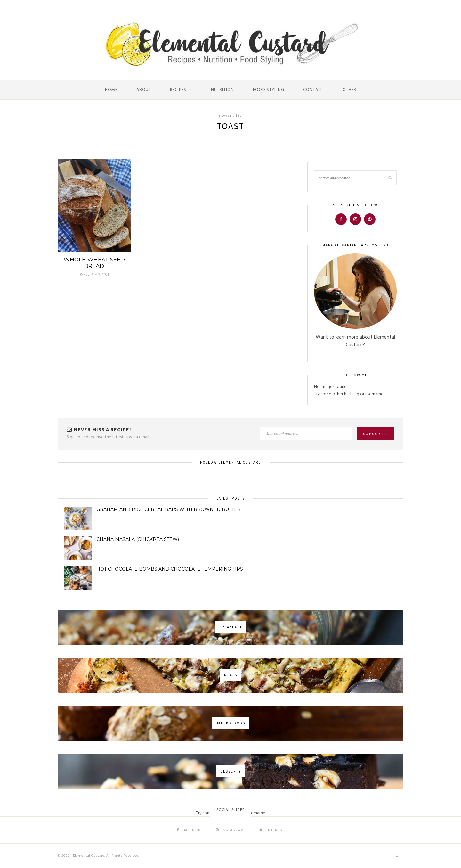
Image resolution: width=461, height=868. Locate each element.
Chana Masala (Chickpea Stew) (138, 539)
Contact (313, 90)
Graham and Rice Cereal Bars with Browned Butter (169, 509)
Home (111, 90)
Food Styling (269, 90)
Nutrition (222, 90)
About (144, 90)
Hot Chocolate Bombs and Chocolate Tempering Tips (170, 569)
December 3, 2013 (94, 275)
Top (399, 856)
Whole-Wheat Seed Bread (94, 263)
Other (349, 90)
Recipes (178, 90)
